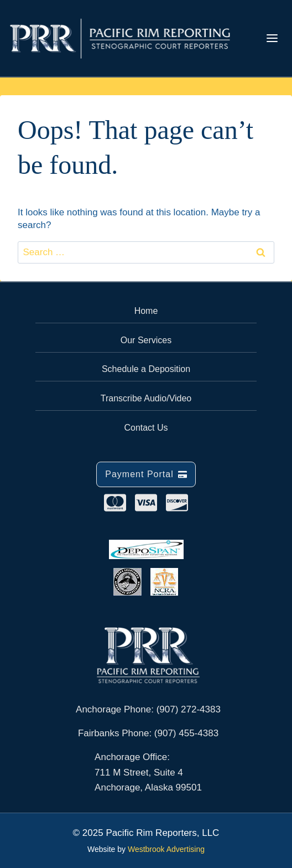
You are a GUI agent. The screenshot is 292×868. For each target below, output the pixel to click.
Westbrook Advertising (166, 849)
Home (146, 311)
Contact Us (146, 428)
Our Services (146, 340)
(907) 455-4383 (186, 733)
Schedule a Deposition (146, 369)
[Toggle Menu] (272, 38)
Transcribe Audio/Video (146, 398)
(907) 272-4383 (189, 709)
